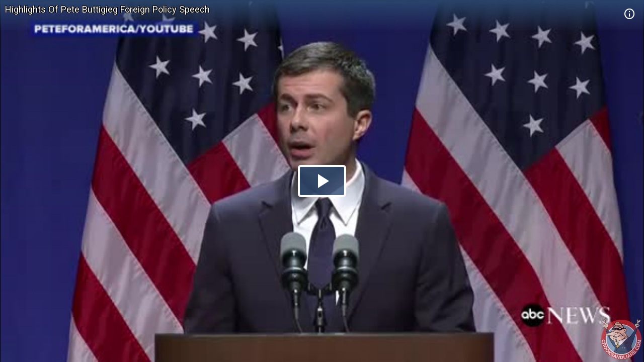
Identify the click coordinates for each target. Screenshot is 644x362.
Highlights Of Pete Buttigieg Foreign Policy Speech (107, 9)
